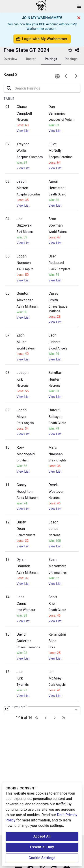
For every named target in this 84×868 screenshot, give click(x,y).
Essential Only (42, 847)
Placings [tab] (71, 59)
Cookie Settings (42, 858)
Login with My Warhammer (42, 39)
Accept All (42, 836)
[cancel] (79, 18)
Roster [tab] (31, 59)
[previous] (66, 76)
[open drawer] (79, 6)
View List (23, 131)
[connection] (57, 76)
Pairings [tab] (51, 59)
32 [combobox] (6, 710)
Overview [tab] (10, 59)
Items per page (17, 706)
